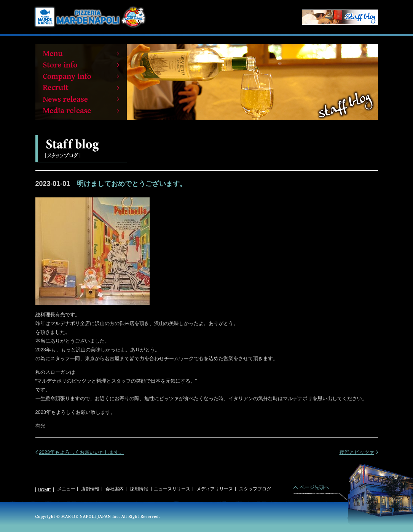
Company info (81, 76)
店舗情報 (90, 489)
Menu (81, 53)
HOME (44, 490)
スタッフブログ (255, 489)
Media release (81, 111)
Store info (81, 65)
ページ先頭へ (314, 487)
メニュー (66, 489)
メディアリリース (215, 489)
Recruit (81, 88)
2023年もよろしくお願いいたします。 (82, 452)
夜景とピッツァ (357, 452)
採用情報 (140, 489)
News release (81, 99)
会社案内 (115, 489)
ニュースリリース (172, 489)
